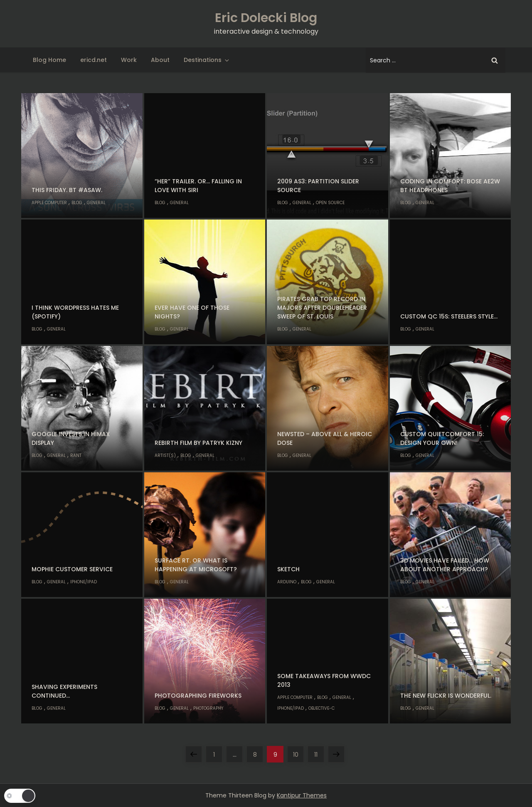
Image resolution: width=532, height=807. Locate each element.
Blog (77, 203)
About (160, 60)
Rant (76, 455)
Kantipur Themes (302, 795)
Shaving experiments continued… (64, 691)
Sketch (288, 569)
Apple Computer (49, 203)
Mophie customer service (72, 569)
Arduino (287, 582)
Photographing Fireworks (198, 696)
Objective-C (321, 708)
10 (298, 752)
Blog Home (49, 60)
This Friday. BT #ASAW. (67, 190)
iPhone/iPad (84, 582)
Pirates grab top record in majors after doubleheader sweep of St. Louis (322, 308)
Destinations (207, 60)
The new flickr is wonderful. (446, 696)
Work (129, 60)
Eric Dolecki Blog (266, 18)
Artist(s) (165, 455)
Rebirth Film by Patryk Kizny (198, 443)
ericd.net (94, 60)
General (96, 203)
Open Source (330, 203)
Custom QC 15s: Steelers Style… (449, 316)
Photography (208, 708)
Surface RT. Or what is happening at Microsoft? (196, 565)
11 (319, 752)
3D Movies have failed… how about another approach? (445, 565)
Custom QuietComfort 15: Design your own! (442, 438)
